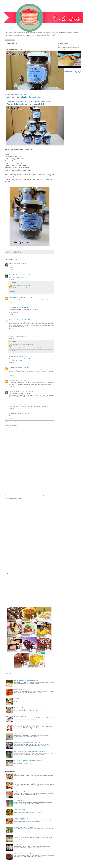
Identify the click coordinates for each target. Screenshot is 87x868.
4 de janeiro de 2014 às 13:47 (22, 414)
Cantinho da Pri (13, 391)
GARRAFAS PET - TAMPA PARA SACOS (24, 827)
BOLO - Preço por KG (19, 801)
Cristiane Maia (13, 320)
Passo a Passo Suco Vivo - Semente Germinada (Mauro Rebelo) (29, 752)
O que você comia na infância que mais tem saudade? (27, 725)
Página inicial (30, 496)
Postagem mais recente (11, 496)
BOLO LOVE (17, 699)
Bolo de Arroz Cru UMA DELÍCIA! (22, 818)
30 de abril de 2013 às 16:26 (21, 264)
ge (14, 286)
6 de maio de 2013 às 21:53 (21, 307)
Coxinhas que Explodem (19, 734)
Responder (12, 270)
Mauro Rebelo (13, 298)
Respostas (13, 283)
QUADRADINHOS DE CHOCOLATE (22, 690)
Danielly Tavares (20, 95)
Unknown (16, 345)
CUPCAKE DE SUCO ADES (20, 716)
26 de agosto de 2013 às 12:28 (23, 286)
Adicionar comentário (11, 422)
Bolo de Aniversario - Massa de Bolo (22, 792)
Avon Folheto (9, 674)
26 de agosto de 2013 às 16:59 (22, 368)
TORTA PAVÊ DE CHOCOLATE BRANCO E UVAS (26, 681)
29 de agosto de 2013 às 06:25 (25, 391)
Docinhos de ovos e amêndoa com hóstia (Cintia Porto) (27, 743)
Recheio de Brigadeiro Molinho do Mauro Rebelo (26, 104)
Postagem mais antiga (48, 496)
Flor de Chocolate (18, 845)
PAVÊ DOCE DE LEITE (19, 707)
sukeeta (11, 264)
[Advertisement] (29, 480)
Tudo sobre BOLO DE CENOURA (69, 72)
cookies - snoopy (63, 43)
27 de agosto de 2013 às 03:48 (26, 345)
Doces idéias (12, 275)
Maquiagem (9, 672)
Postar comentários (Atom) (15, 498)
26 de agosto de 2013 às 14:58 (25, 357)
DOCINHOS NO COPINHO (20, 774)
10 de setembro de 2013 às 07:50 (22, 404)
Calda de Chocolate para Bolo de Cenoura (24, 854)
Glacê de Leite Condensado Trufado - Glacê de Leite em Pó (28, 761)
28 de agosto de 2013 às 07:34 (22, 380)
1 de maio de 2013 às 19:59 (23, 275)
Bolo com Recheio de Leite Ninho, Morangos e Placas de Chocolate (30, 783)
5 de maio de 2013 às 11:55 (26, 298)
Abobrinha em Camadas (19, 810)
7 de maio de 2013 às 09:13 (24, 320)
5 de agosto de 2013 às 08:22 (27, 334)
